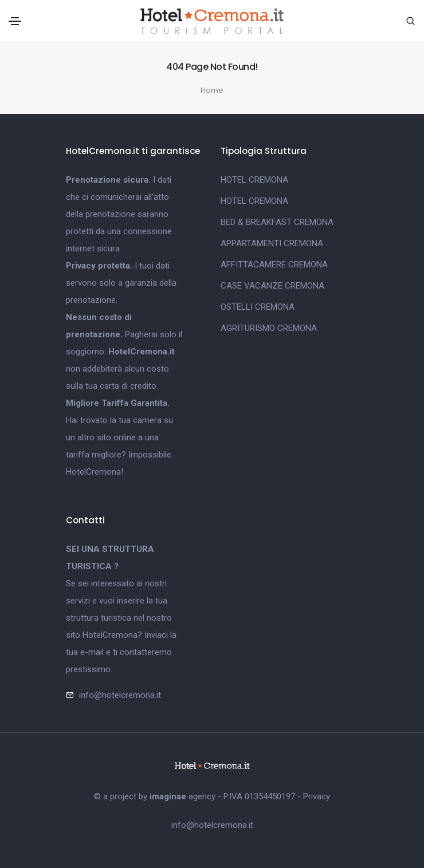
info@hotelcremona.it (120, 695)
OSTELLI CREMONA (258, 307)
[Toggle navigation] (15, 21)
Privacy (317, 796)
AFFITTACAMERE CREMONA (274, 265)
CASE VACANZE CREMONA (272, 286)
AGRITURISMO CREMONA (269, 328)
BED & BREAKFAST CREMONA (277, 222)
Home (212, 90)
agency (182, 796)
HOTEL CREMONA (254, 180)
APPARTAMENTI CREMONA (272, 243)
